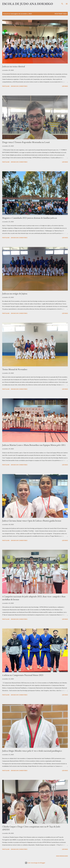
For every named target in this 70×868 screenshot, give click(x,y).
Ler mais (65, 86)
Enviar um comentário (19, 86)
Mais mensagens (62, 856)
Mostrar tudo (61, 14)
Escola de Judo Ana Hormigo (28, 4)
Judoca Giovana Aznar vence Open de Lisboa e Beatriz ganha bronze (32, 521)
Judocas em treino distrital (14, 66)
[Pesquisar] (62, 3)
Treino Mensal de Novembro (15, 369)
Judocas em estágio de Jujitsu (15, 294)
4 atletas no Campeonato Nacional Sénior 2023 (23, 675)
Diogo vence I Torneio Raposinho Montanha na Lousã (26, 142)
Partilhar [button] (6, 86)
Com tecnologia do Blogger (35, 863)
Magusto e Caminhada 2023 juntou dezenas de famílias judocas (30, 218)
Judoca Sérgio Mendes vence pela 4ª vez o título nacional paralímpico (32, 751)
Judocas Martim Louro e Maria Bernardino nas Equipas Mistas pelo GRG (34, 445)
